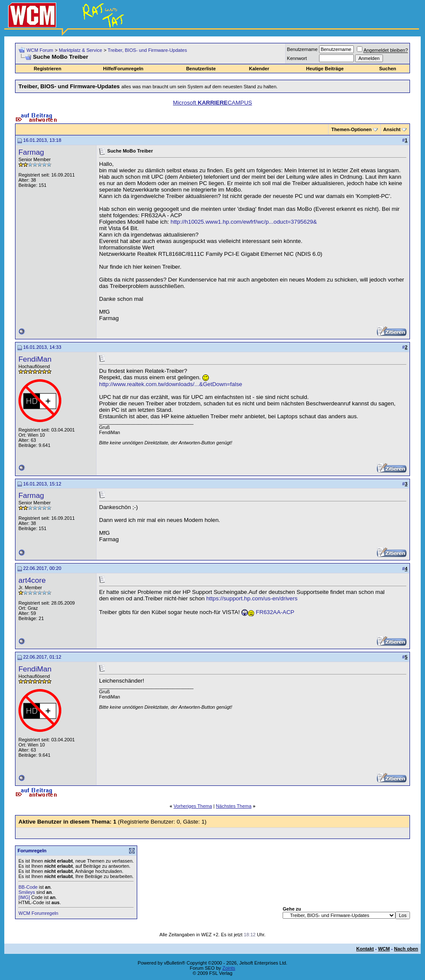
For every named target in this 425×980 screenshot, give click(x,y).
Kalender (259, 69)
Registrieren (48, 69)
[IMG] (24, 897)
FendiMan (35, 359)
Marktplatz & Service (80, 50)
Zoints (229, 968)
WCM (384, 949)
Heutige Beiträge (325, 69)
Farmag (31, 152)
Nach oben (406, 949)
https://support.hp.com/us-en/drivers (252, 598)
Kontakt (365, 949)
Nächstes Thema (234, 806)
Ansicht (392, 129)
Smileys (27, 892)
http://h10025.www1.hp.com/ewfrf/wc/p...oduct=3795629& (244, 222)
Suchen (388, 69)
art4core (32, 580)
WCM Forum (40, 50)
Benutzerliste (201, 69)
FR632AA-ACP (275, 612)
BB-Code (28, 887)
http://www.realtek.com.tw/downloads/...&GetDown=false (171, 384)
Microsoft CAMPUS (212, 103)
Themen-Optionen (351, 129)
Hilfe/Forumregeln (123, 69)
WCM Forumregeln (38, 913)
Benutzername (302, 49)
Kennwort (297, 58)
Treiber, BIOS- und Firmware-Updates (147, 50)
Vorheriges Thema (193, 806)
